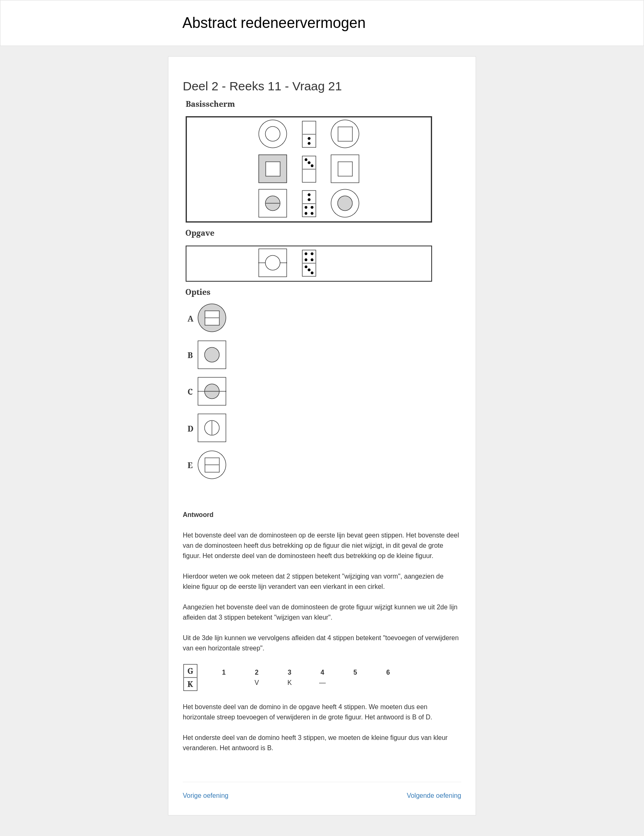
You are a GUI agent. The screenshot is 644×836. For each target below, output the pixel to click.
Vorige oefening (206, 796)
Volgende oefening (434, 796)
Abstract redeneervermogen (274, 23)
